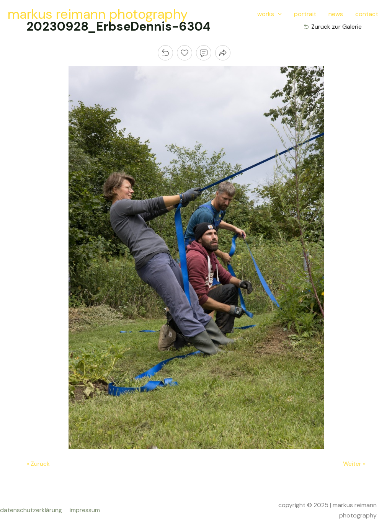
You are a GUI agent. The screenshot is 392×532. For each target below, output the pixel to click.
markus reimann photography (98, 14)
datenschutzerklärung (33, 510)
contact (367, 14)
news (336, 14)
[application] (278, 14)
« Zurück (38, 464)
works (269, 14)
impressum (85, 510)
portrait (305, 14)
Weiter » (354, 464)
